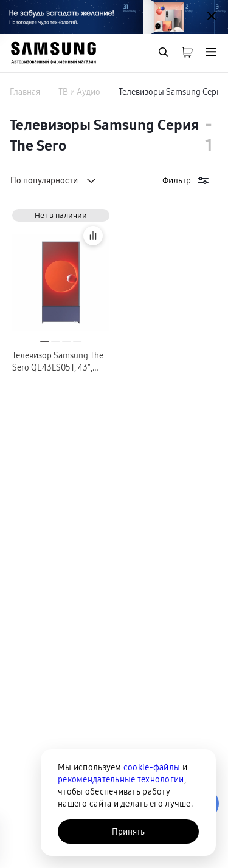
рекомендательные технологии (121, 779)
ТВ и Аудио (79, 92)
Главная (25, 92)
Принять (128, 832)
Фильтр (186, 180)
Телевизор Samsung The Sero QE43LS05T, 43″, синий (58, 362)
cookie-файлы (152, 767)
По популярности (54, 180)
